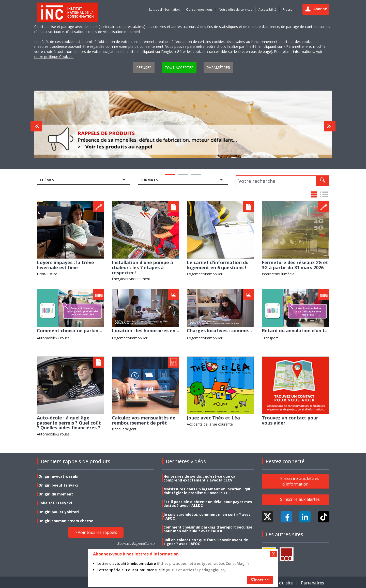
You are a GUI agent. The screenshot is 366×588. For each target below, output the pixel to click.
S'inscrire (260, 580)
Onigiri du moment (56, 494)
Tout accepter (179, 67)
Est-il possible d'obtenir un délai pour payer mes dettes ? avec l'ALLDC (208, 504)
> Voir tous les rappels (96, 532)
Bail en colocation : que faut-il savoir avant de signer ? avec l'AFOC (206, 542)
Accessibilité (267, 10)
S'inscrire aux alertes (300, 499)
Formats (149, 180)
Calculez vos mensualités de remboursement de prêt (144, 420)
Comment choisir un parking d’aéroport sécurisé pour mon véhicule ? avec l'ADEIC (208, 529)
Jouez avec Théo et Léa (213, 418)
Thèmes (47, 180)
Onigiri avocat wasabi (58, 476)
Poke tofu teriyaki (55, 503)
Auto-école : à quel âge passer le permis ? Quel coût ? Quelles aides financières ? (69, 423)
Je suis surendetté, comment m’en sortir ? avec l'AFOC (207, 516)
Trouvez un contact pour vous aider (290, 420)
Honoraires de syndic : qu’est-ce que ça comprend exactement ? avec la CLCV (199, 478)
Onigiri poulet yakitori (59, 512)
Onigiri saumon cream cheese (66, 521)
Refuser (144, 67)
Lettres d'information (164, 10)
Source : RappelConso (136, 543)
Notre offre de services (235, 10)
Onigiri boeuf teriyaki (58, 485)
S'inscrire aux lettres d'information (300, 481)
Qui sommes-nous (199, 10)
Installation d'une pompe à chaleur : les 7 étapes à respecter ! (142, 267)
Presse (287, 10)
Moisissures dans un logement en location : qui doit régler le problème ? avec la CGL (207, 491)
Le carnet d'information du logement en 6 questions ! (218, 265)
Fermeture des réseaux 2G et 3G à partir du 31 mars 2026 (295, 265)
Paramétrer (218, 67)
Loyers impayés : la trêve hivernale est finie (65, 265)
